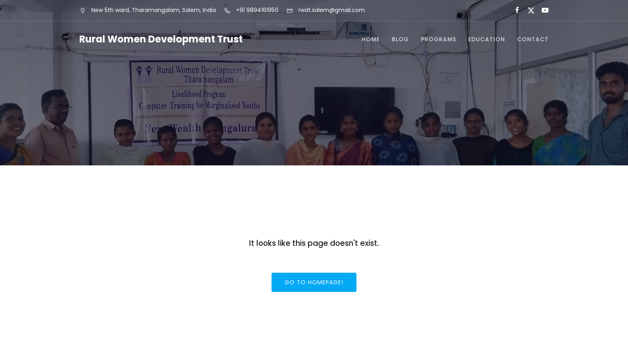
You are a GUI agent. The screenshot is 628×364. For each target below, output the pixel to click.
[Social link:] (514, 10)
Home (371, 39)
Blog (400, 39)
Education (487, 39)
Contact (533, 39)
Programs (439, 39)
